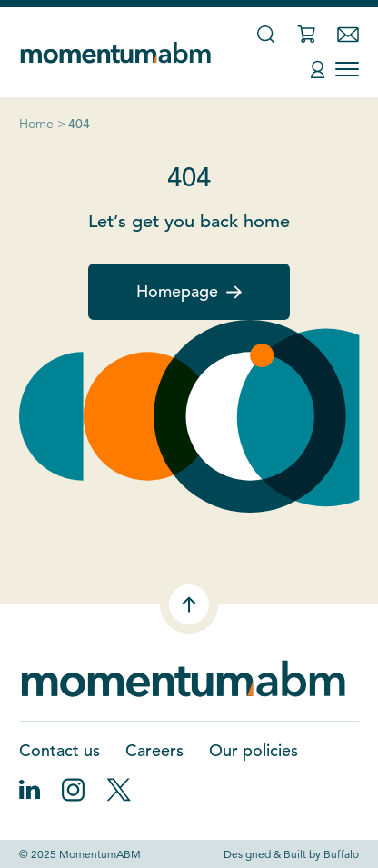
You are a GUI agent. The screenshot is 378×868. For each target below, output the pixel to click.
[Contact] (348, 35)
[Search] (266, 34)
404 (79, 124)
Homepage (189, 291)
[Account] (318, 70)
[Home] (119, 53)
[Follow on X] (119, 790)
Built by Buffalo (321, 854)
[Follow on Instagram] (73, 790)
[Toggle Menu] (347, 69)
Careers (154, 750)
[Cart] (306, 34)
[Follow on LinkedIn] (30, 790)
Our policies (254, 750)
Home (36, 124)
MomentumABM (100, 854)
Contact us (60, 750)
